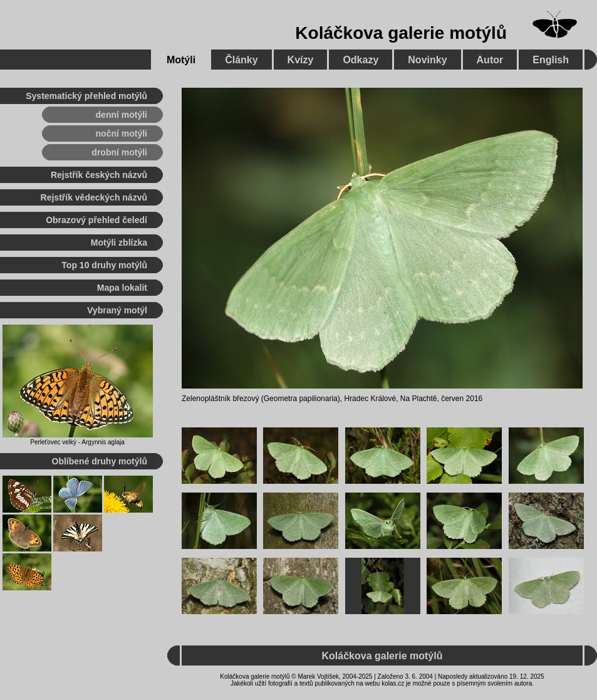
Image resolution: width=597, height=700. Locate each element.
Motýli (181, 60)
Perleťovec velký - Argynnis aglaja (77, 442)
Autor (490, 60)
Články (241, 60)
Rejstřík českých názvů (99, 175)
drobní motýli (119, 152)
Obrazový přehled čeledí (96, 220)
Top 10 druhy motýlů (104, 265)
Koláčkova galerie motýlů (401, 33)
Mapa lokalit (122, 288)
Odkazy (361, 60)
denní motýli (122, 115)
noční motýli (122, 133)
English (551, 60)
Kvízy (301, 60)
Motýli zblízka (119, 243)
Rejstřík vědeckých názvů (94, 197)
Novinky (427, 60)
